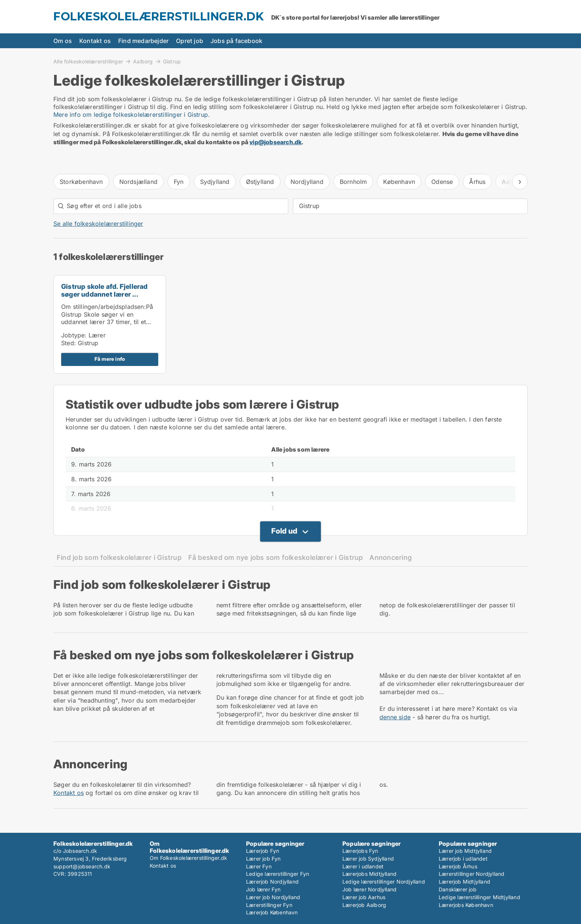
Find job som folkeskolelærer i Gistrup (119, 557)
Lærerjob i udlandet (463, 859)
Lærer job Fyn (263, 859)
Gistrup (172, 62)
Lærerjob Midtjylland (464, 882)
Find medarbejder (143, 41)
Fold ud (284, 531)
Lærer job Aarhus (364, 897)
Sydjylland (215, 182)
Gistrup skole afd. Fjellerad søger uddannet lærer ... (104, 290)
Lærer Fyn (259, 866)
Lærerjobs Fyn (360, 851)
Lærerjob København (272, 912)
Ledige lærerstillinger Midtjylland (479, 897)
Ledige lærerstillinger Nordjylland (384, 882)
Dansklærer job (458, 889)
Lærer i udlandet (363, 866)
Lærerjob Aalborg (364, 905)
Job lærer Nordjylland (369, 889)
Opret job (190, 41)
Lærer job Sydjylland (368, 859)
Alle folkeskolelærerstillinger (88, 61)
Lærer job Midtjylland (465, 851)
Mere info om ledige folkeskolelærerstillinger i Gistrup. (132, 115)
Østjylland (260, 182)
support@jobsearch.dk (82, 866)
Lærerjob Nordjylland (272, 882)
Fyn (179, 182)
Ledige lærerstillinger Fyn (278, 874)
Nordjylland (307, 182)
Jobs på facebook (236, 41)
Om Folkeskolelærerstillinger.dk (188, 858)
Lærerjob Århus (458, 866)
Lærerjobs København (466, 905)
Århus (477, 182)
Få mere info (110, 359)
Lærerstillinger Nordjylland (472, 874)
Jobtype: (74, 335)
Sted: (69, 343)
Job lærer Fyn (263, 889)
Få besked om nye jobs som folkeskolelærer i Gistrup (276, 557)
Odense (442, 182)
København (399, 182)
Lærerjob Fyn (263, 851)
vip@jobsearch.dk (275, 142)
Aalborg (143, 61)
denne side (395, 717)
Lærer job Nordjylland (273, 897)
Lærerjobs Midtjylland (369, 874)
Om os (63, 41)
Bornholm (353, 182)
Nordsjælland (138, 182)
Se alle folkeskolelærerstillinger (98, 224)
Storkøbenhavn (81, 182)
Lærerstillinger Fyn (269, 905)
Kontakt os (95, 41)
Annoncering (391, 557)
